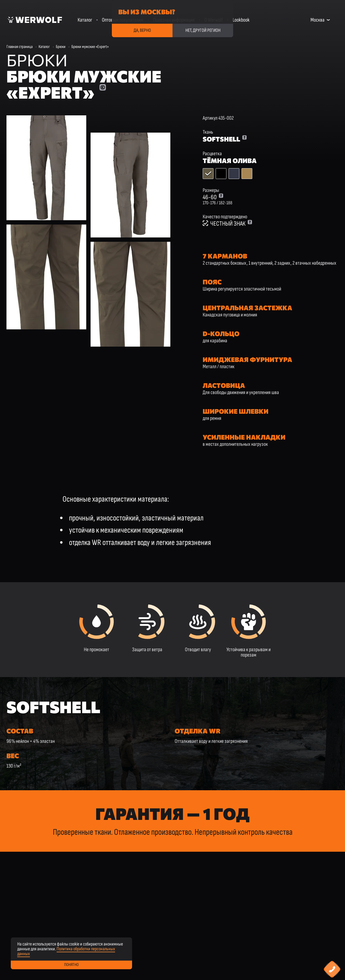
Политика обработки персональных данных (66, 951)
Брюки (61, 47)
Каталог (85, 20)
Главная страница (20, 47)
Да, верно (142, 30)
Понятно (71, 965)
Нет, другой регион (203, 30)
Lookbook (241, 20)
